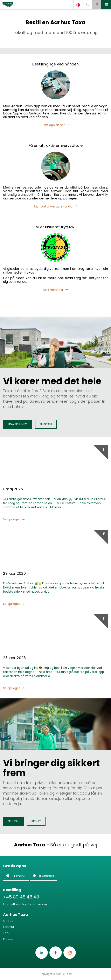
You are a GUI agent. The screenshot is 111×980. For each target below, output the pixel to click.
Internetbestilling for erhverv (25, 904)
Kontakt (9, 927)
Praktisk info (18, 424)
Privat (36, 821)
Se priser (46, 424)
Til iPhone (16, 876)
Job (6, 933)
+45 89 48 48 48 (21, 897)
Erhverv (13, 821)
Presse (8, 939)
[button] (106, 5)
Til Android (43, 876)
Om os (8, 921)
